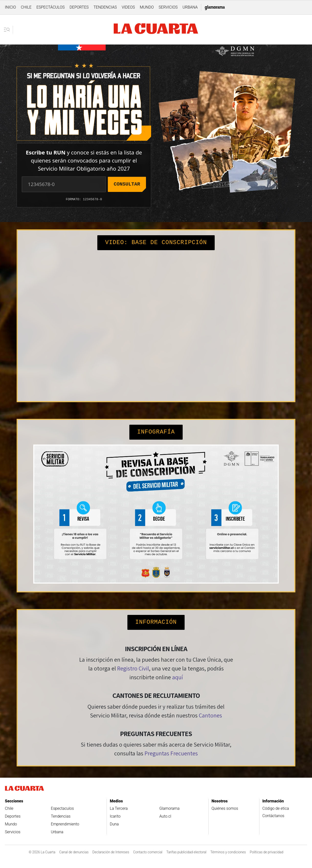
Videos (128, 7)
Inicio (10, 7)
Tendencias (105, 7)
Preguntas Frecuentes (171, 753)
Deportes (79, 7)
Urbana (190, 7)
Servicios (168, 7)
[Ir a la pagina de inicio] (156, 29)
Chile (26, 7)
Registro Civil (133, 668)
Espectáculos (51, 7)
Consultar (127, 184)
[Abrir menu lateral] (8, 30)
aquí (178, 677)
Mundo (147, 7)
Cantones (210, 715)
